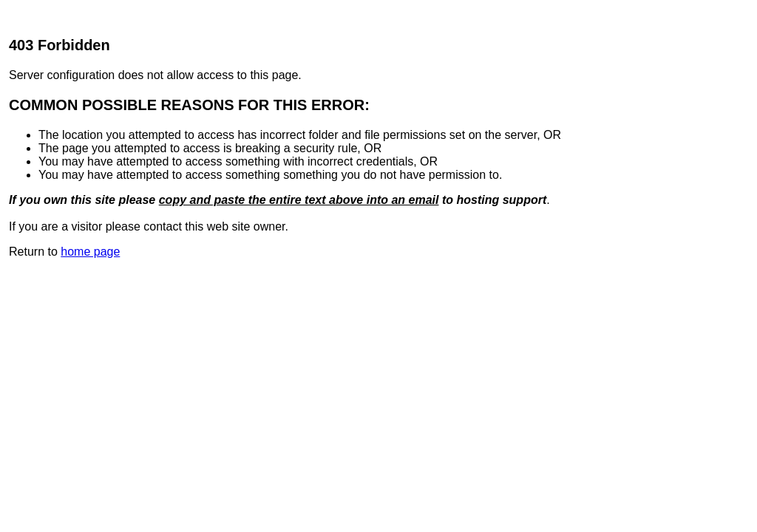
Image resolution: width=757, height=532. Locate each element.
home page (90, 252)
